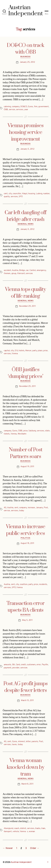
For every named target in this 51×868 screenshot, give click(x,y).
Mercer (28, 351)
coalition (24, 584)
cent (6, 194)
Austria (15, 270)
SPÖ (21, 197)
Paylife (45, 665)
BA (14, 665)
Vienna (15, 354)
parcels (35, 742)
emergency (41, 270)
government (43, 107)
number (46, 194)
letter (28, 742)
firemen (7, 274)
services (20, 110)
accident (7, 270)
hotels (22, 351)
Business (25, 57)
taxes (14, 745)
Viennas (24, 832)
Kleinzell (21, 274)
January (39, 508)
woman (32, 832)
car (27, 270)
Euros (30, 107)
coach (17, 828)
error (39, 665)
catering (7, 107)
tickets (7, 434)
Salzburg (32, 431)
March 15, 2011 (27, 701)
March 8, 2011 (27, 784)
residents (43, 584)
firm (36, 107)
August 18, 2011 (27, 543)
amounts (7, 665)
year (26, 110)
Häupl (25, 194)
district (23, 828)
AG (5, 508)
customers (31, 665)
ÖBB (6, 110)
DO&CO (24, 107)
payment (8, 668)
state (47, 431)
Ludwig (39, 194)
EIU (16, 351)
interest (21, 742)
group (14, 274)
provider (16, 668)
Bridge (22, 270)
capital (7, 351)
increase (31, 508)
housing (31, 194)
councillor (17, 194)
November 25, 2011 (27, 386)
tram (43, 828)
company (16, 107)
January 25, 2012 (27, 62)
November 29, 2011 (27, 306)
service (12, 110)
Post (46, 508)
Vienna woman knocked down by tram (26, 767)
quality (7, 197)
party (35, 351)
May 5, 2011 (27, 620)
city (10, 194)
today (22, 511)
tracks (38, 828)
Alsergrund (8, 828)
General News (26, 224)
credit (23, 665)
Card (18, 665)
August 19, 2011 (27, 467)
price (45, 351)
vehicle (16, 832)
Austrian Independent (21, 862)
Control (33, 270)
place (40, 351)
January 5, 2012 (27, 149)
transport (8, 832)
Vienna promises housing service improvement (26, 132)
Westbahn (22, 434)
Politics (25, 538)
